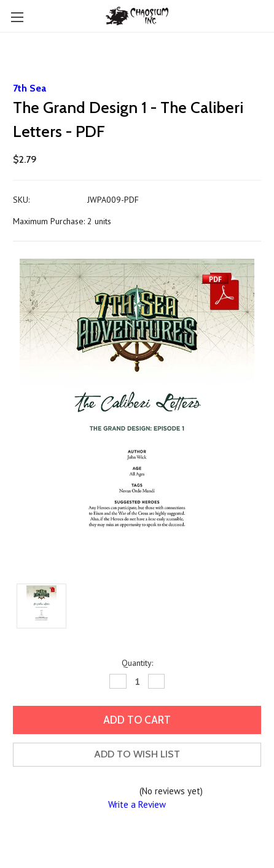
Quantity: (137, 663)
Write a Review (137, 804)
